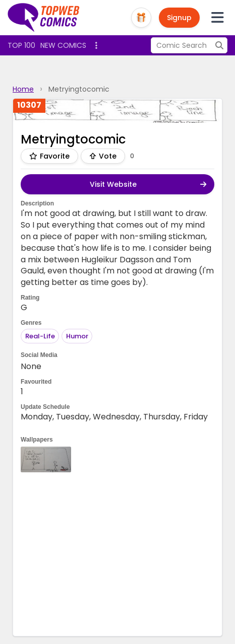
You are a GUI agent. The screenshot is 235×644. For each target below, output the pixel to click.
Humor (77, 336)
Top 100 (21, 45)
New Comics (63, 45)
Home (23, 89)
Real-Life (40, 336)
